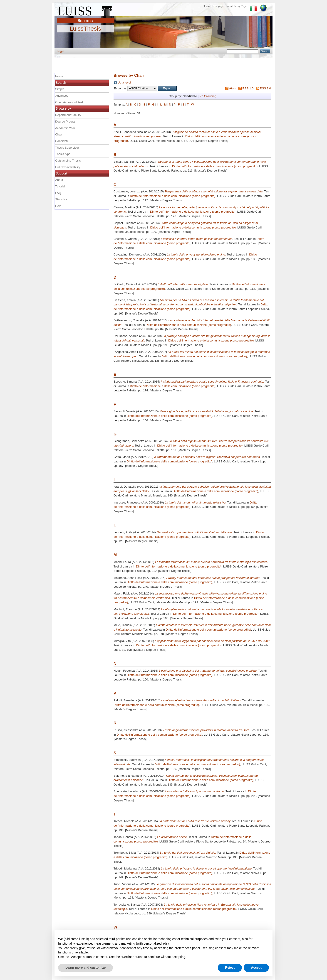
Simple (60, 89)
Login (60, 51)
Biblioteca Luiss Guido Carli (86, 18)
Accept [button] (256, 968)
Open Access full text (69, 102)
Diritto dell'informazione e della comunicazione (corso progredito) (215, 166)
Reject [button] (230, 968)
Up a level (124, 82)
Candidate (62, 141)
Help (58, 206)
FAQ (58, 193)
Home (59, 76)
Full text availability (68, 167)
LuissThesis (85, 29)
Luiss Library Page (236, 6)
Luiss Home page (214, 6)
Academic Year (65, 128)
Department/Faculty (68, 115)
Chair (59, 134)
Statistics (61, 199)
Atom (233, 88)
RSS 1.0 (248, 88)
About (59, 180)
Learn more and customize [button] (85, 968)
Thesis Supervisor (67, 148)
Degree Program (66, 122)
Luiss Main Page (86, 10)
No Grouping (208, 96)
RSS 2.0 (265, 88)
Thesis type (63, 154)
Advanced (62, 96)
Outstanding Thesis (68, 161)
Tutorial (60, 186)
